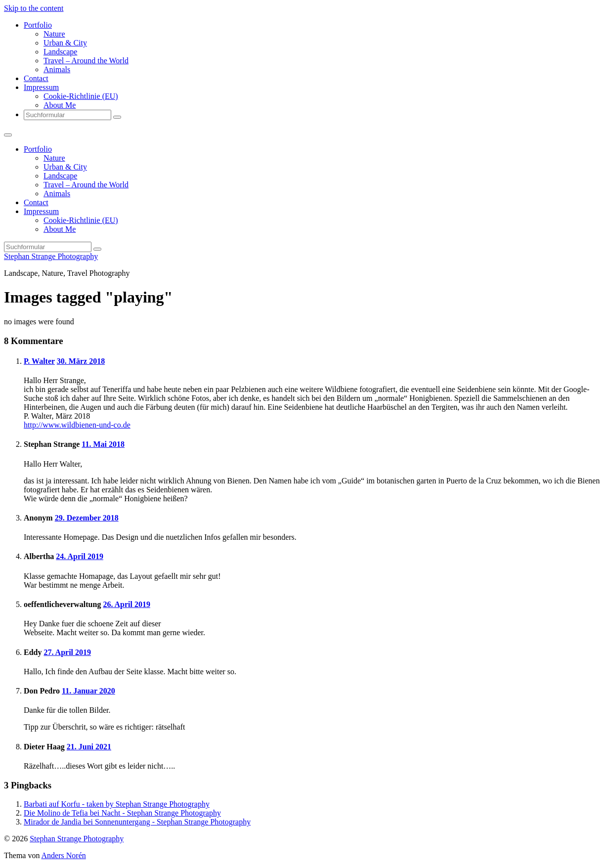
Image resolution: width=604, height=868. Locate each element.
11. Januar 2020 (88, 691)
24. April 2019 (80, 556)
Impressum (41, 87)
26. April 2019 (127, 604)
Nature (54, 34)
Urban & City (65, 43)
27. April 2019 (67, 652)
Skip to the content (34, 8)
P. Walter (39, 361)
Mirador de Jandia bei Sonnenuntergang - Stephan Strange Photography (137, 822)
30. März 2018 (81, 361)
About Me (60, 105)
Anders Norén (64, 855)
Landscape (60, 52)
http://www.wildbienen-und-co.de (77, 425)
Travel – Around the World (86, 61)
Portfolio (38, 25)
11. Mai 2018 (103, 444)
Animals (57, 69)
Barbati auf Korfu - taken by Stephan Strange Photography (117, 804)
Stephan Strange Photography (51, 256)
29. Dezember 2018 (87, 518)
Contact (36, 78)
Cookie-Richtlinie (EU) (81, 96)
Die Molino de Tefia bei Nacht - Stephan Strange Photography (122, 813)
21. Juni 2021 (89, 747)
